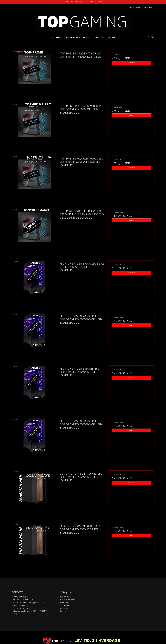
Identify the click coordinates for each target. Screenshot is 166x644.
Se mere (63, 611)
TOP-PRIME (64, 597)
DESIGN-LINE (65, 605)
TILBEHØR (64, 608)
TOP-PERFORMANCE (68, 600)
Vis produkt (131, 63)
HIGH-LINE (64, 603)
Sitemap (14, 614)
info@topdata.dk (23, 605)
